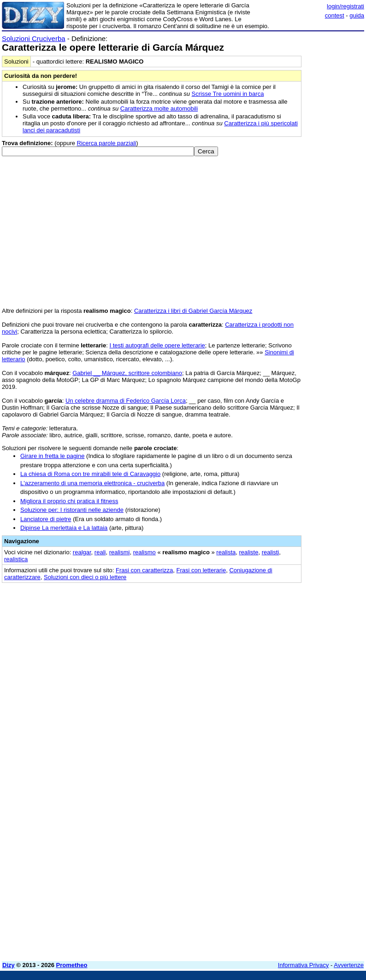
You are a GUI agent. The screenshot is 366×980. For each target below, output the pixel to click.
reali (100, 552)
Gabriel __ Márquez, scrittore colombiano (127, 373)
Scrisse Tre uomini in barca (228, 94)
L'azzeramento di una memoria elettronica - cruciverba (92, 483)
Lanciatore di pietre (46, 519)
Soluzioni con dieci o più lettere (85, 577)
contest (335, 15)
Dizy (9, 965)
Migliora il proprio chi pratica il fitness (69, 501)
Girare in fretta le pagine (52, 456)
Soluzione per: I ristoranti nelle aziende (72, 510)
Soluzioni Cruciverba (34, 38)
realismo (145, 552)
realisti (271, 552)
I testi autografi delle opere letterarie (157, 345)
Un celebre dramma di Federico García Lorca (126, 401)
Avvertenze (349, 965)
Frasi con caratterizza (144, 570)
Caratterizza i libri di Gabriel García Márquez (193, 311)
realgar (82, 552)
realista (226, 552)
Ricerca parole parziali (107, 143)
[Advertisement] (295, 646)
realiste (249, 552)
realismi (120, 552)
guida (357, 15)
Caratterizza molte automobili (159, 109)
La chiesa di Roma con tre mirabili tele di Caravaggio (90, 474)
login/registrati (345, 6)
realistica (16, 559)
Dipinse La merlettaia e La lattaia (64, 528)
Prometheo (72, 965)
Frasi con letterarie (201, 570)
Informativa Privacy (304, 965)
